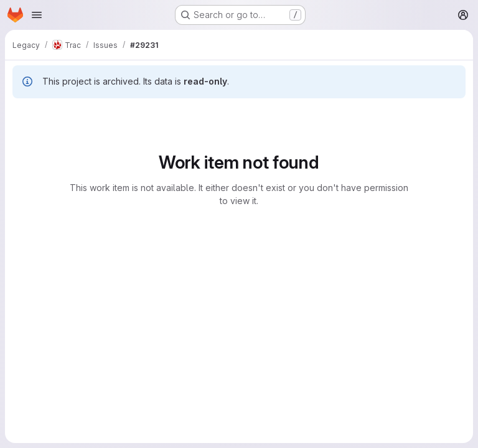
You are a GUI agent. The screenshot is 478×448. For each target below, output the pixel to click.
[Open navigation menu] (37, 15)
